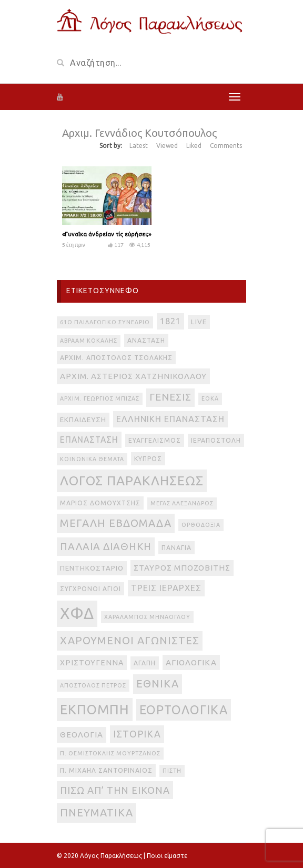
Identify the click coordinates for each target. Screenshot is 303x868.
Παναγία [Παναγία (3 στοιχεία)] (176, 548)
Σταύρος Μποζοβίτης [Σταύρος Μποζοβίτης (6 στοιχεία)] (182, 568)
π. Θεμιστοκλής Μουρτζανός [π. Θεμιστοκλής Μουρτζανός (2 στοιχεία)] (110, 753)
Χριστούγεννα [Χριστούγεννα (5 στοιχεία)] (92, 663)
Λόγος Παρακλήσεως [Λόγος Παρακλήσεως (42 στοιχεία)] (132, 481)
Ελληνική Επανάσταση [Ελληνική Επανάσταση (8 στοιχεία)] (170, 419)
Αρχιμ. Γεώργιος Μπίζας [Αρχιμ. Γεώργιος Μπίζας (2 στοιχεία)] (100, 398)
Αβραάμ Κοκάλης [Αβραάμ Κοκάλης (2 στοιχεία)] (89, 341)
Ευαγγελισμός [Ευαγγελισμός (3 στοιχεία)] (155, 440)
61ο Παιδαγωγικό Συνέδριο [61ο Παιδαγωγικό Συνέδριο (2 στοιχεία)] (105, 322)
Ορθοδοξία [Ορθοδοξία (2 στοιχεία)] (201, 525)
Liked (194, 146)
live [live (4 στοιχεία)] (199, 322)
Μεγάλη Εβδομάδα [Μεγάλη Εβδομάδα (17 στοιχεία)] (116, 523)
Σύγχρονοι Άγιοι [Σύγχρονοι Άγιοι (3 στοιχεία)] (90, 589)
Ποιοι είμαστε (167, 856)
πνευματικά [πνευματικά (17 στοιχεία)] (97, 812)
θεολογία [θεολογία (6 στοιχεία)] (82, 735)
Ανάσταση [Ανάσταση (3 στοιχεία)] (146, 340)
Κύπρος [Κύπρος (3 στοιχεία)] (148, 459)
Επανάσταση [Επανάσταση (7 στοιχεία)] (89, 440)
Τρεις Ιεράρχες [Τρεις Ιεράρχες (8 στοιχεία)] (166, 588)
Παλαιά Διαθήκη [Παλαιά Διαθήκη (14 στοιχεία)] (106, 546)
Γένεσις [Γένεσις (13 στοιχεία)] (170, 397)
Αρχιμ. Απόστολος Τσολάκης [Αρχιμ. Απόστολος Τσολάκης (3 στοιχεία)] (116, 358)
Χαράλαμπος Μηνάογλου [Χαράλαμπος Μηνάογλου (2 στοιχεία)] (147, 617)
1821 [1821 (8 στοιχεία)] (170, 321)
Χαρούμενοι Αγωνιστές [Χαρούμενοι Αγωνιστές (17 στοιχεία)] (130, 640)
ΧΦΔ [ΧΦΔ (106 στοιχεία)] (77, 613)
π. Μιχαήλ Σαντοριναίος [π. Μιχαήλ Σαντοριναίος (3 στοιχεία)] (106, 770)
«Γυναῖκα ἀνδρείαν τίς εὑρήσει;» (107, 234)
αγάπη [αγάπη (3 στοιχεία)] (145, 663)
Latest (139, 146)
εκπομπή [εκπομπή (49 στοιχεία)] (95, 709)
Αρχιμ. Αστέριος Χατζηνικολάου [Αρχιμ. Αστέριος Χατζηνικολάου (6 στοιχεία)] (133, 376)
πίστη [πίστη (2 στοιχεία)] (172, 771)
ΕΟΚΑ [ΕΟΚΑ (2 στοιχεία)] (210, 398)
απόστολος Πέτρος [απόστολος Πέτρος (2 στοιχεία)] (93, 685)
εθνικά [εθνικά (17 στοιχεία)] (158, 684)
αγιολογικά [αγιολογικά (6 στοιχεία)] (191, 662)
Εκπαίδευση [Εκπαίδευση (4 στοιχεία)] (83, 420)
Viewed (167, 146)
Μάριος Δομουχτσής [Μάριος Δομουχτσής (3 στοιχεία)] (100, 503)
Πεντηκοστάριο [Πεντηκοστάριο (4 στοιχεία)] (92, 568)
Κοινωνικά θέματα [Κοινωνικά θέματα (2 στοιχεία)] (92, 459)
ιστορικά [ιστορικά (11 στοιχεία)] (137, 734)
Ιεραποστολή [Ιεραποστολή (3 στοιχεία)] (216, 440)
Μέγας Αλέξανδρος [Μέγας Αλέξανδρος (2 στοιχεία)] (182, 503)
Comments (226, 146)
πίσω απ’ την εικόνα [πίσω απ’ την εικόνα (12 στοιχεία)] (115, 790)
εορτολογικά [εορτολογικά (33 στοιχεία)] (184, 710)
